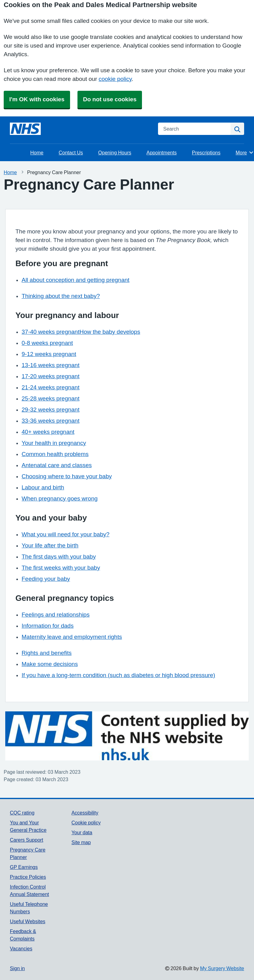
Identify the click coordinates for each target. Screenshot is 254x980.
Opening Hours (115, 153)
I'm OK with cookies (37, 99)
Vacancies (21, 949)
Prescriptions (206, 153)
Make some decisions (50, 664)
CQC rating (22, 813)
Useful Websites (28, 921)
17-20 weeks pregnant (50, 376)
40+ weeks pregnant (48, 432)
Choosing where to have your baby (67, 476)
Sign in (17, 968)
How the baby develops (110, 332)
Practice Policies (28, 877)
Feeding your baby (46, 579)
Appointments (162, 153)
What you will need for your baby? (66, 534)
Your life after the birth (50, 545)
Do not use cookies (110, 99)
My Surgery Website (222, 968)
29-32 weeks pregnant (50, 410)
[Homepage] (25, 129)
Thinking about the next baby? (61, 296)
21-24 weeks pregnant (50, 387)
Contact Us (71, 153)
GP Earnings (24, 867)
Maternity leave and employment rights (72, 637)
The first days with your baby (59, 557)
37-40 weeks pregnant (50, 332)
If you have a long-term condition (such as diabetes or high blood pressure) (118, 675)
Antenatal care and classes (57, 465)
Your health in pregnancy (54, 443)
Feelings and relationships (56, 615)
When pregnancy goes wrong (60, 498)
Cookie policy (86, 823)
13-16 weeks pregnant (50, 365)
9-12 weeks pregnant (49, 354)
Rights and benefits (47, 653)
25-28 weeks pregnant (50, 398)
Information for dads (48, 626)
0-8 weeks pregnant (47, 343)
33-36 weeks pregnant (50, 421)
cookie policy (115, 79)
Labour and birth (43, 487)
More (245, 153)
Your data (82, 832)
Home (37, 153)
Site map (81, 842)
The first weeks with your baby (61, 568)
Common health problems (55, 454)
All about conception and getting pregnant (75, 280)
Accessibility (85, 813)
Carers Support (27, 840)
